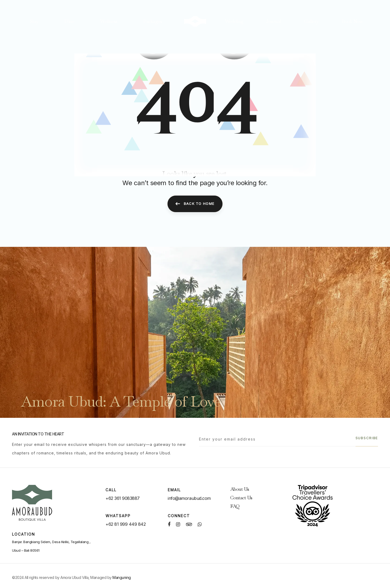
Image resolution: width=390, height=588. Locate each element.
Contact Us (241, 498)
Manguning (122, 577)
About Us (240, 489)
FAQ (235, 506)
